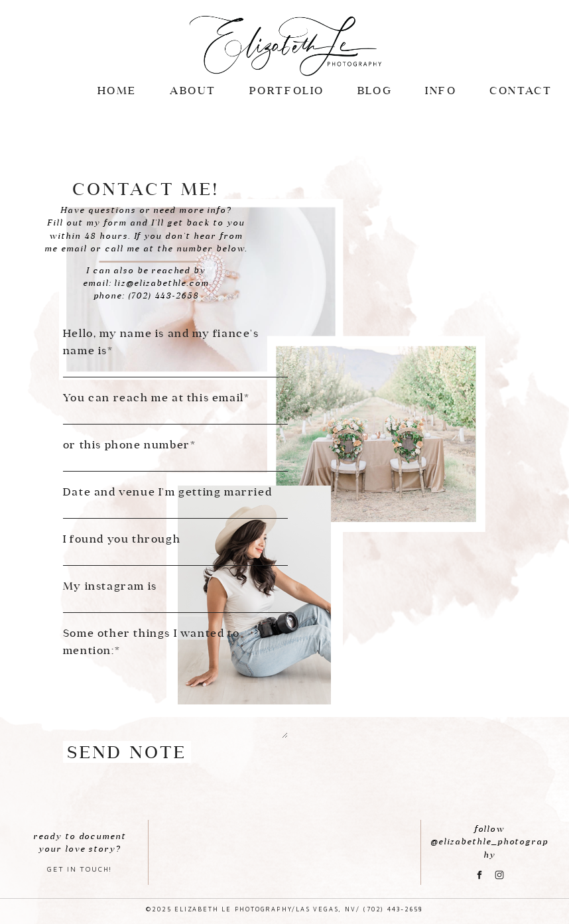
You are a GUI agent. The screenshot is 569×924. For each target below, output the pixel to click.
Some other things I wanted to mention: (151, 641)
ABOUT (193, 90)
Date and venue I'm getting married (167, 492)
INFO (441, 90)
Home (117, 90)
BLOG (375, 90)
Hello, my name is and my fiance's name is (161, 342)
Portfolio (287, 90)
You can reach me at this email (154, 397)
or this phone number (127, 444)
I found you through (122, 539)
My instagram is (110, 586)
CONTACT (521, 90)
